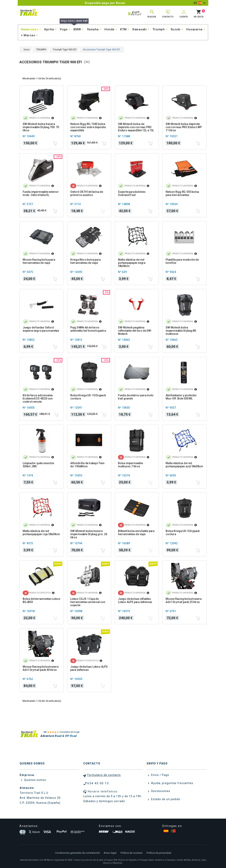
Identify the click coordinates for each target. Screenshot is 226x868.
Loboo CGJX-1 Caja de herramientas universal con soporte (88, 602)
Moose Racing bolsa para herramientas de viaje (39, 261)
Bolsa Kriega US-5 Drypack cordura (183, 533)
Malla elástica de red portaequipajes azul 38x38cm (184, 465)
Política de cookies (131, 853)
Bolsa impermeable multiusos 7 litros (130, 465)
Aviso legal (110, 853)
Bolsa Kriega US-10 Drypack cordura (88, 397)
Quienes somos (35, 780)
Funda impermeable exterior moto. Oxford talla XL (41, 193)
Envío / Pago (160, 775)
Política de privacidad (159, 853)
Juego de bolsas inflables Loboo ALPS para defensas (135, 600)
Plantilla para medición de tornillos (182, 261)
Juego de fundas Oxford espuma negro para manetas (41, 329)
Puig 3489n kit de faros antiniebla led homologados (88, 329)
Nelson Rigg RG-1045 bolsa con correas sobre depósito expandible (88, 127)
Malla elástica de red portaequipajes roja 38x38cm (41, 533)
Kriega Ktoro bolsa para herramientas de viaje (85, 261)
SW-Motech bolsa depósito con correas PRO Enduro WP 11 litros (184, 127)
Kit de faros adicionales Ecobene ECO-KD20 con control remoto (38, 398)
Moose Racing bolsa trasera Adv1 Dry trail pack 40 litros (41, 668)
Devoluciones (160, 791)
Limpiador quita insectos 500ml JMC (38, 465)
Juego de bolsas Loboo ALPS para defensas (89, 668)
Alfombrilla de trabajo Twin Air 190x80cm (87, 465)
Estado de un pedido (165, 799)
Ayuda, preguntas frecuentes (172, 783)
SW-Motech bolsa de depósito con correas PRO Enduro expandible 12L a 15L (136, 127)
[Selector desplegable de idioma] (199, 3)
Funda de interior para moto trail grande (136, 397)
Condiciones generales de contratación (78, 853)
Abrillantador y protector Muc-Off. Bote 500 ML (181, 397)
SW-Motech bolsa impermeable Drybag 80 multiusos (181, 331)
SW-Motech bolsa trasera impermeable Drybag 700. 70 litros (41, 127)
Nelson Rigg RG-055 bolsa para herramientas (182, 193)
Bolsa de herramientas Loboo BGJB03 (42, 600)
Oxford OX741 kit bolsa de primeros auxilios (87, 193)
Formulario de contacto (104, 775)
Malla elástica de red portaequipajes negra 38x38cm (132, 263)
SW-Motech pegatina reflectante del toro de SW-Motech (135, 331)
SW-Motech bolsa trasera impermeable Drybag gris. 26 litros (89, 534)
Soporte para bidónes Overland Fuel (132, 193)
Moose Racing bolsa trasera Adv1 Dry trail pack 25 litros (184, 600)
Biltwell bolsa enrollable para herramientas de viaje (136, 533)
